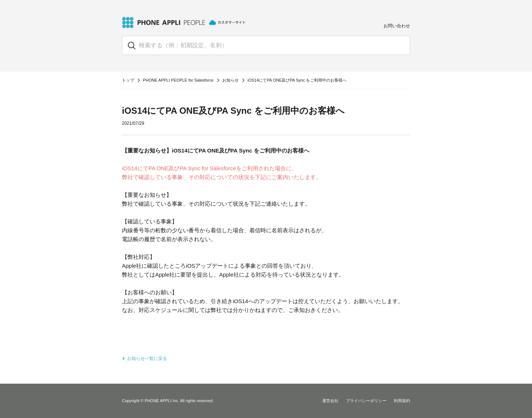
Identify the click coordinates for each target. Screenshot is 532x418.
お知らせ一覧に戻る (147, 359)
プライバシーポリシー (366, 401)
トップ (128, 80)
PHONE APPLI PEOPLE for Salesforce (178, 80)
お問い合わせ (397, 26)
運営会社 (330, 401)
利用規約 (402, 401)
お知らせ (231, 80)
